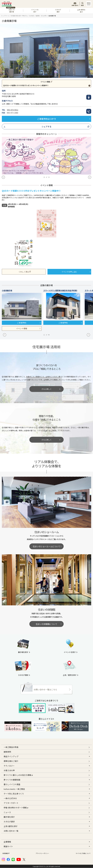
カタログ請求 (58, 11)
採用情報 (6, 853)
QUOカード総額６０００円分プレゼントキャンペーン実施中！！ (26, 85)
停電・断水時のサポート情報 (16, 807)
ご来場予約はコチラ (47, 119)
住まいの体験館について (46, 624)
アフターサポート (11, 803)
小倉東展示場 (7, 290)
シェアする (46, 126)
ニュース (7, 812)
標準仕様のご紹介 (11, 761)
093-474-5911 (13, 110)
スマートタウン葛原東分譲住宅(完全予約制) (60, 290)
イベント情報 (22, 328)
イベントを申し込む (69, 272)
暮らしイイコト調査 (12, 784)
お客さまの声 (9, 770)
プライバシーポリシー (42, 853)
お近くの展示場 (11, 10)
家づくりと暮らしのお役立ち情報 (18, 775)
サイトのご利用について (83, 853)
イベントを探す (35, 11)
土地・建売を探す (81, 11)
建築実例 (7, 752)
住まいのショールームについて (46, 546)
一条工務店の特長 (11, 747)
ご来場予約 (22, 323)
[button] (3, 177)
